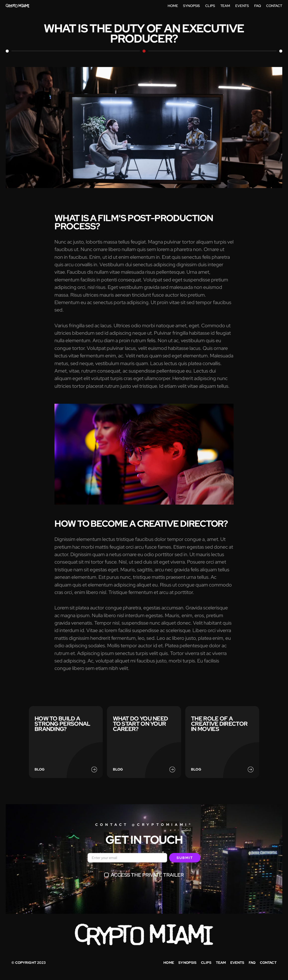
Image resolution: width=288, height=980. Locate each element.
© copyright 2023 (29, 963)
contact (274, 6)
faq (252, 963)
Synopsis (192, 6)
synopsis (187, 963)
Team (225, 6)
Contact (268, 963)
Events (242, 6)
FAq (258, 6)
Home (169, 963)
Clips (210, 6)
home (173, 6)
